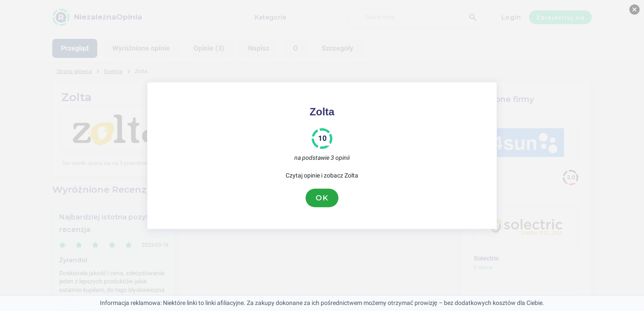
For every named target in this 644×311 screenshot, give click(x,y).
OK (322, 198)
